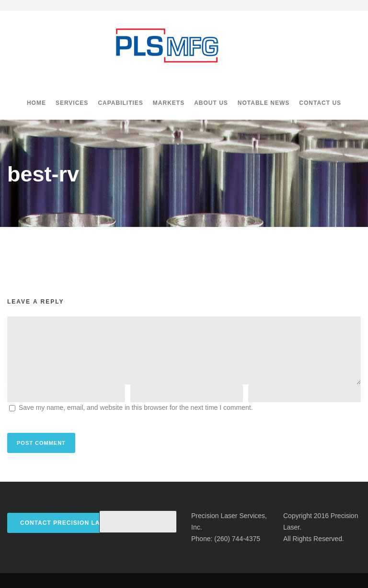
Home (36, 103)
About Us (211, 103)
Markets (169, 103)
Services (72, 103)
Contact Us (320, 103)
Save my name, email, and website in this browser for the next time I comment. (136, 407)
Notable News (264, 103)
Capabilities (120, 103)
